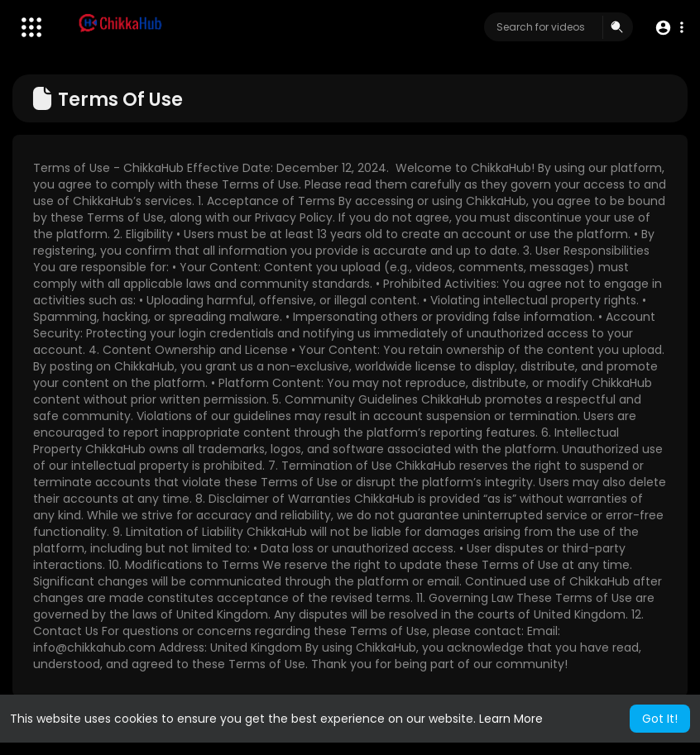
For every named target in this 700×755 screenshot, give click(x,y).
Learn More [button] (511, 719)
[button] (669, 28)
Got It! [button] (660, 719)
